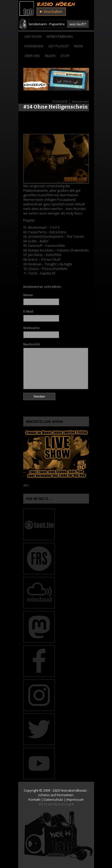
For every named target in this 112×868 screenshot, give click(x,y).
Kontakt (35, 799)
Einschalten (51, 12)
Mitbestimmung (60, 36)
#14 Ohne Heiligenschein (55, 107)
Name (28, 295)
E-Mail (28, 311)
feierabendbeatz (74, 790)
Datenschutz (53, 799)
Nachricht (32, 344)
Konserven (34, 46)
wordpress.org (59, 804)
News (79, 46)
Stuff (65, 56)
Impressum (75, 799)
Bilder (50, 56)
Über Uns (32, 56)
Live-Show (33, 36)
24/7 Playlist (59, 46)
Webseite (31, 328)
